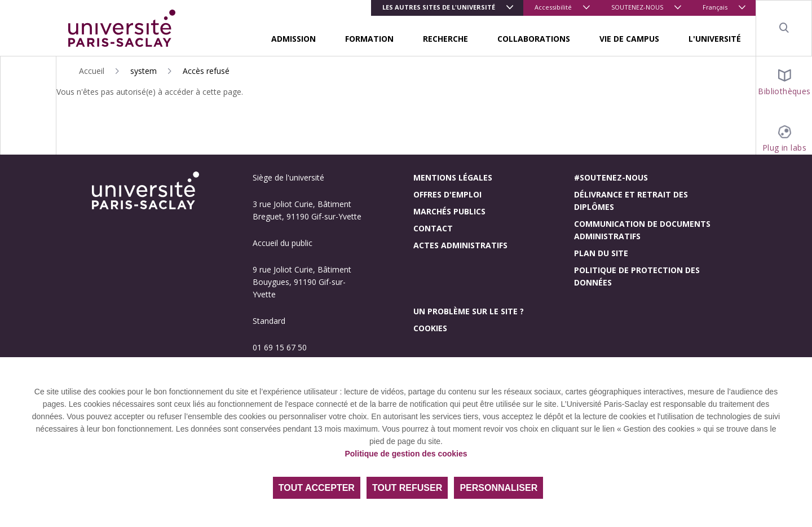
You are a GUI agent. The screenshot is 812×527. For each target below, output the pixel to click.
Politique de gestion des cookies (406, 454)
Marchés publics (449, 211)
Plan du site (601, 253)
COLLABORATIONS (534, 39)
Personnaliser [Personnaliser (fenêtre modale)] (498, 488)
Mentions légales (453, 177)
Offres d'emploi (447, 194)
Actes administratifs (460, 245)
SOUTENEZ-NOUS (637, 7)
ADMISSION (294, 39)
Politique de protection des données (637, 276)
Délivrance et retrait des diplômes (631, 201)
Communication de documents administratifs (642, 230)
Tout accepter (317, 488)
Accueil (92, 71)
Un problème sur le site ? (469, 311)
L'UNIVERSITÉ (715, 39)
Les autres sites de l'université (439, 7)
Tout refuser (407, 488)
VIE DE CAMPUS (629, 39)
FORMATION (369, 39)
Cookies (430, 328)
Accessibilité (553, 7)
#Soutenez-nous (611, 177)
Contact (433, 228)
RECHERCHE (445, 39)
